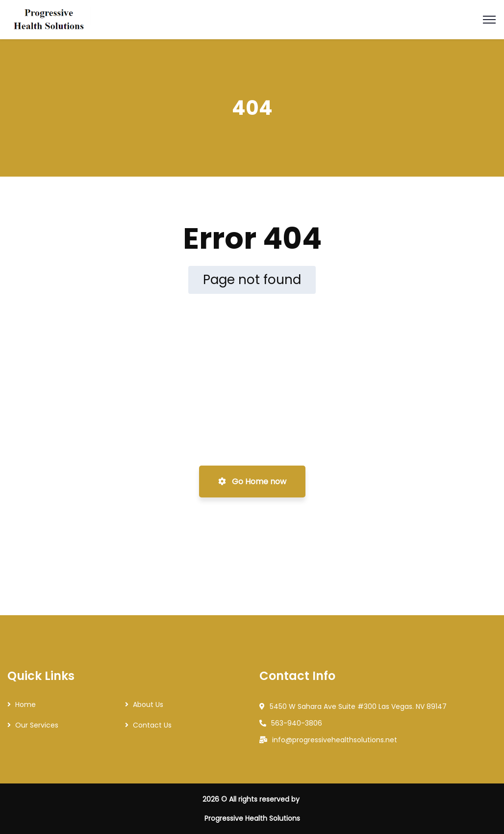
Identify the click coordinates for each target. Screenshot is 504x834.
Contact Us (152, 725)
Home (25, 704)
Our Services (37, 725)
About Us (148, 704)
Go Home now (252, 482)
